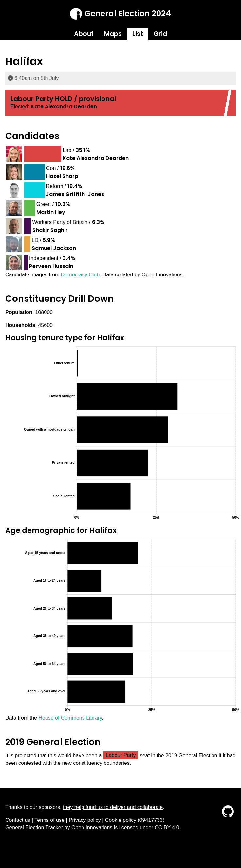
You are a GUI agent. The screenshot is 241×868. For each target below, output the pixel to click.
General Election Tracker (34, 828)
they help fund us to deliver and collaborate (113, 807)
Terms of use (49, 820)
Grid (160, 34)
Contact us (18, 820)
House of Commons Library (70, 718)
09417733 (151, 820)
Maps (113, 34)
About (84, 34)
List (138, 34)
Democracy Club (80, 275)
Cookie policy (121, 820)
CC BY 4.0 (167, 828)
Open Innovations (92, 828)
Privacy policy (85, 820)
